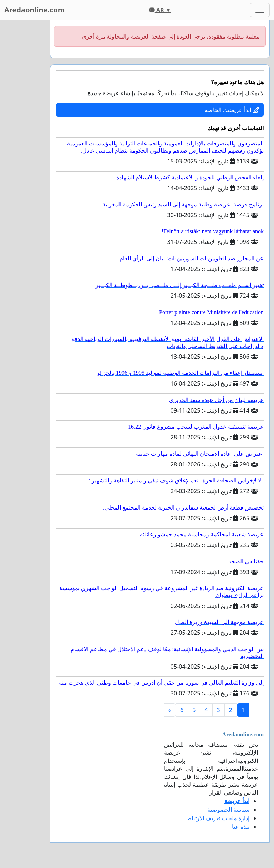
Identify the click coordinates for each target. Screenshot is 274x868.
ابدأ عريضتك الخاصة (232, 110)
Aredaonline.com (34, 10)
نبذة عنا (241, 827)
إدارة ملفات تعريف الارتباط (218, 818)
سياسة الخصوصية (228, 810)
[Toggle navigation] (260, 10)
